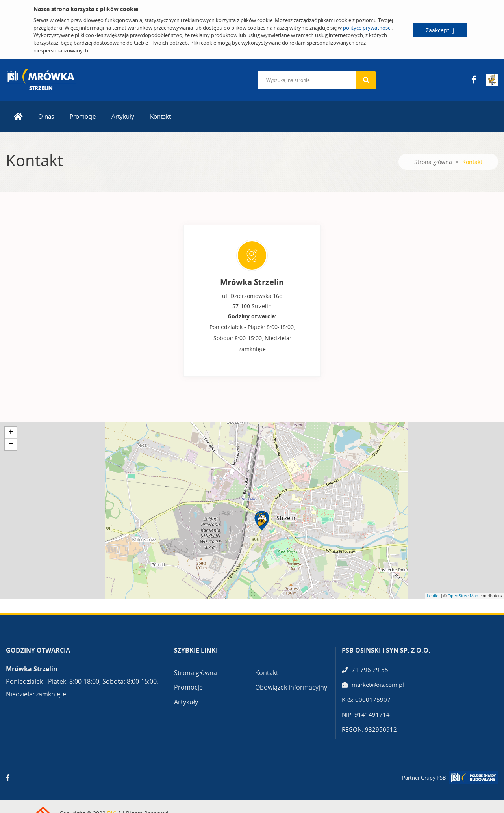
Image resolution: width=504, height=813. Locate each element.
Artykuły (123, 116)
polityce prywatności (367, 28)
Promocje (83, 116)
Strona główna (433, 162)
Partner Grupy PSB (424, 778)
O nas (46, 116)
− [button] (11, 445)
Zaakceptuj (440, 30)
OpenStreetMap (463, 596)
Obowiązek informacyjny (291, 687)
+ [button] (11, 433)
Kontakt (160, 116)
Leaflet (433, 596)
